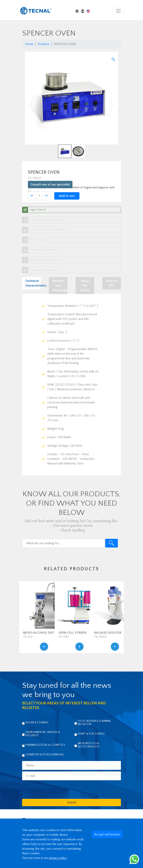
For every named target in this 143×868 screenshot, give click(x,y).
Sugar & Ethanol (37, 723)
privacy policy (58, 858)
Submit (72, 803)
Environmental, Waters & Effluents (43, 734)
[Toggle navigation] (118, 11)
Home (29, 44)
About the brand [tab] (85, 286)
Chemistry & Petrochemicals (45, 755)
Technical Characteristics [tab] (33, 283)
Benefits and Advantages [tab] (60, 286)
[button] (32, 105)
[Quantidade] (39, 196)
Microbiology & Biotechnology (89, 745)
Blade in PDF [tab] (112, 283)
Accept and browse (107, 834)
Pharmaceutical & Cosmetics (45, 745)
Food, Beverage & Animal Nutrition (94, 723)
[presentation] (52, 789)
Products (44, 44)
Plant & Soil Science (91, 734)
